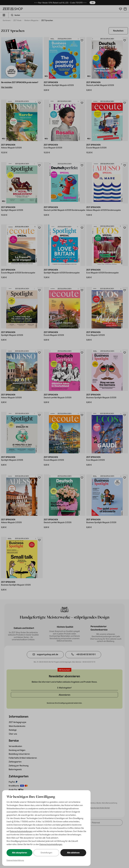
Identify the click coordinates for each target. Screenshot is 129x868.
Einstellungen (46, 853)
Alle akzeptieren (20, 853)
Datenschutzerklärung (15, 860)
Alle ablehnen (73, 853)
